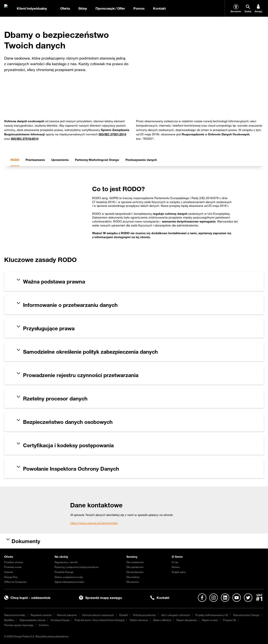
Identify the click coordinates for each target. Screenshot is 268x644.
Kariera (176, 567)
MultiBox (9, 620)
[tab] (15, 160)
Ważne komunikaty (15, 615)
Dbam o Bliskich (162, 620)
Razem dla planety (187, 620)
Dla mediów (133, 577)
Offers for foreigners (15, 582)
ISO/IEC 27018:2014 (25, 139)
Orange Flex (11, 577)
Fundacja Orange (60, 620)
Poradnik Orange (64, 572)
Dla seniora (133, 582)
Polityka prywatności (144, 615)
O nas (175, 562)
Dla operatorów (135, 567)
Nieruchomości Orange (246, 615)
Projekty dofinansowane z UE (212, 615)
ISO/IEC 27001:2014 (112, 134)
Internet (8, 572)
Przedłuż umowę (14, 562)
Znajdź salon (179, 572)
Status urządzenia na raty (69, 577)
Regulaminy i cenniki (66, 562)
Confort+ (44, 625)
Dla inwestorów (135, 562)
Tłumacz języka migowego (19, 625)
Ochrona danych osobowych (98, 615)
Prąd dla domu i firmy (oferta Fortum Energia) (100, 620)
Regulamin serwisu (41, 615)
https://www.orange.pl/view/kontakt (94, 523)
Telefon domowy (139, 620)
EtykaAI (124, 615)
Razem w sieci (210, 620)
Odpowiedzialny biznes (32, 620)
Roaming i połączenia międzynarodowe (76, 567)
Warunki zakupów (67, 615)
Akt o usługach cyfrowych (176, 615)
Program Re (230, 620)
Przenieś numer (13, 567)
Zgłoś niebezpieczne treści (69, 582)
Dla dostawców (135, 572)
